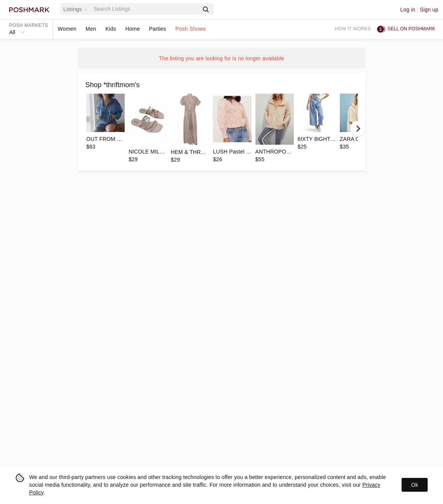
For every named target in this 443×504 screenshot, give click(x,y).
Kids (111, 29)
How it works (353, 29)
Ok (415, 485)
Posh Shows (190, 29)
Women (67, 29)
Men (91, 29)
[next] (358, 129)
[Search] (145, 9)
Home (133, 29)
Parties (158, 29)
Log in (408, 10)
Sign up (429, 10)
